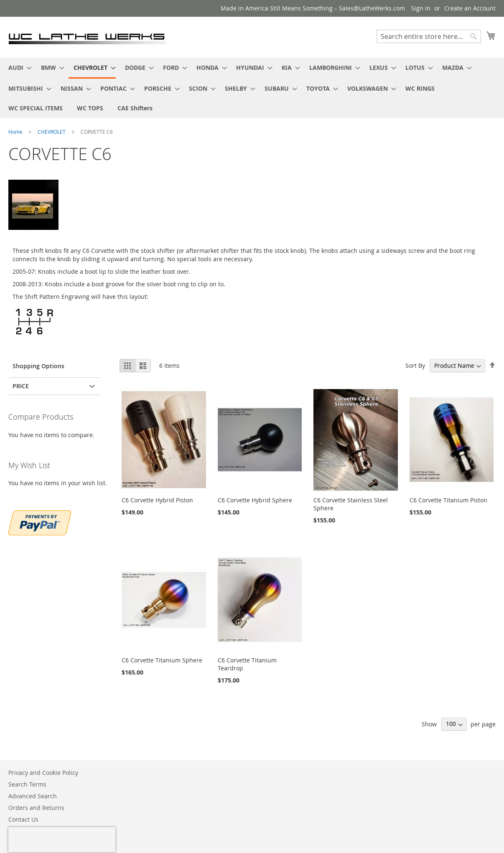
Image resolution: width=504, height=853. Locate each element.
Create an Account (470, 8)
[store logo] (88, 37)
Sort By (415, 365)
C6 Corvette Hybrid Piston (157, 500)
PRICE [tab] (21, 386)
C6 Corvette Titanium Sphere (162, 660)
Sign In (421, 8)
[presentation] (62, 840)
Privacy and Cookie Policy (43, 773)
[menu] (252, 88)
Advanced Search (33, 796)
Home (16, 132)
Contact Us (23, 819)
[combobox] (429, 36)
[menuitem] (18, 67)
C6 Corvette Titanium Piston (448, 500)
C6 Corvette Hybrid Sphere (255, 500)
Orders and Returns (36, 808)
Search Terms (27, 784)
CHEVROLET (52, 132)
